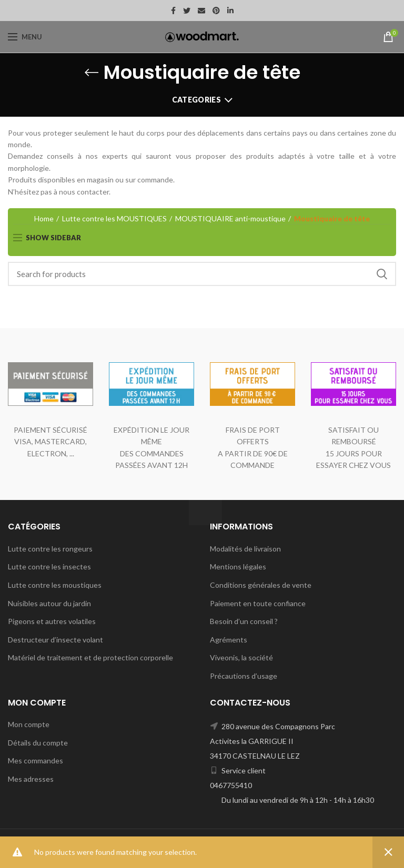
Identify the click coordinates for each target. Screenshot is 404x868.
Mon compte (29, 724)
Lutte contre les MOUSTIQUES (114, 218)
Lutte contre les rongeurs (50, 549)
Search (382, 274)
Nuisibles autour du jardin (49, 603)
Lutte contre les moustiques (55, 585)
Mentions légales (238, 566)
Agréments (229, 640)
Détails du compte (38, 743)
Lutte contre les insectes (49, 566)
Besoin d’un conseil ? (244, 621)
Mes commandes (36, 760)
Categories (196, 100)
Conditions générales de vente (261, 585)
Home (44, 218)
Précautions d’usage (244, 676)
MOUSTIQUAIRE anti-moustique (230, 218)
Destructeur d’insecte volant (55, 640)
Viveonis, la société (241, 657)
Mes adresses (31, 779)
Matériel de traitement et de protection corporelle (90, 657)
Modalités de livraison (245, 549)
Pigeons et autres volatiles (52, 621)
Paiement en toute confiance (258, 603)
